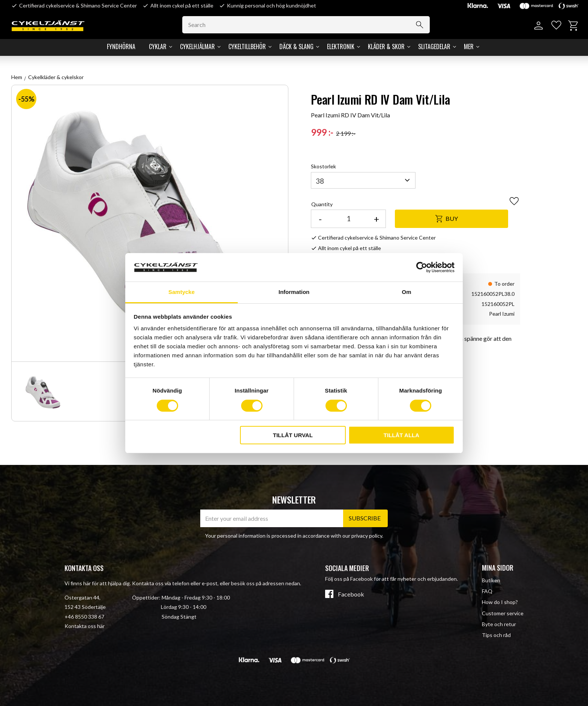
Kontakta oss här (85, 626)
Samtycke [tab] (181, 292)
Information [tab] (294, 292)
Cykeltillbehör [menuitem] (247, 46)
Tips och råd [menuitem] (496, 635)
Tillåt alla (401, 435)
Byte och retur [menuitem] (499, 624)
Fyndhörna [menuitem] (121, 46)
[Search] (422, 25)
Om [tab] (406, 292)
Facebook (351, 594)
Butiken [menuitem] (491, 580)
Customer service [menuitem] (503, 613)
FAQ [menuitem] (487, 591)
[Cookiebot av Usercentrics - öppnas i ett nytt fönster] (422, 267)
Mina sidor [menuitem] (498, 568)
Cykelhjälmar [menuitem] (197, 46)
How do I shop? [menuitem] (500, 602)
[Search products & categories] (309, 25)
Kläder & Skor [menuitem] (386, 46)
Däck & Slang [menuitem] (296, 46)
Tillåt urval (293, 435)
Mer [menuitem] (469, 46)
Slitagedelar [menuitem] (434, 46)
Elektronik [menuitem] (341, 46)
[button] (555, 26)
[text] (322, 132)
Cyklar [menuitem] (158, 46)
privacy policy (367, 536)
